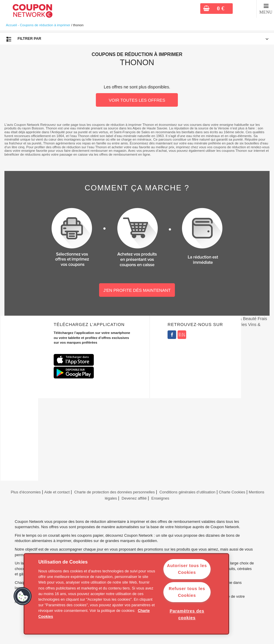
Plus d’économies (25, 492)
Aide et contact (57, 492)
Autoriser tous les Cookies (187, 569)
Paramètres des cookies (187, 614)
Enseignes (160, 498)
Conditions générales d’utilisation (187, 492)
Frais (262, 319)
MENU (266, 12)
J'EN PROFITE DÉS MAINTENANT (137, 290)
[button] (23, 596)
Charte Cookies (232, 492)
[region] (126, 594)
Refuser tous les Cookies (187, 592)
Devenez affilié (134, 498)
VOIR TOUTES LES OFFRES (137, 100)
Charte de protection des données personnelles (115, 492)
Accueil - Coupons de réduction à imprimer (38, 25)
